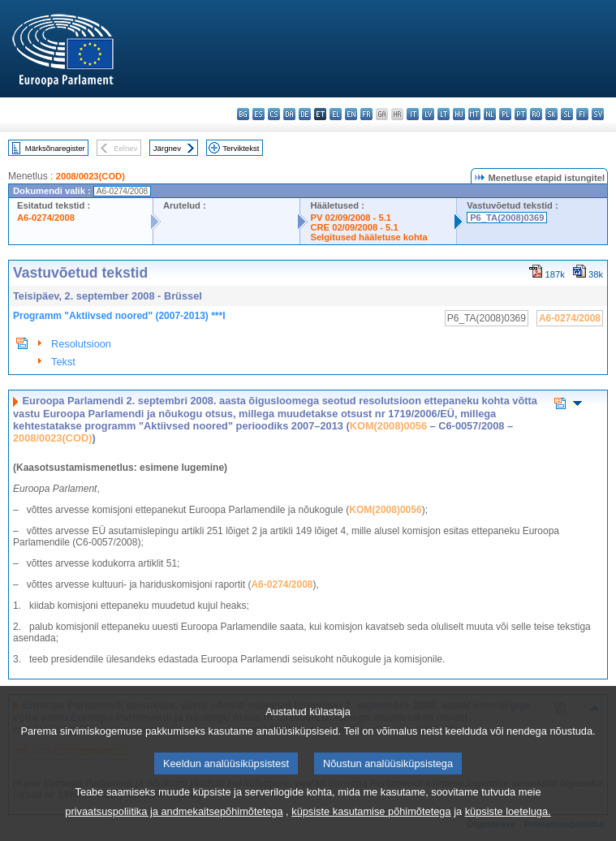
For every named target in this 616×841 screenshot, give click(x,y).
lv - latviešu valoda (428, 114)
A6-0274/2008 (46, 218)
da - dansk (289, 114)
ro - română (536, 114)
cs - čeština (274, 114)
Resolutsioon (81, 344)
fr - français (366, 114)
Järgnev (167, 148)
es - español (258, 114)
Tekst (63, 362)
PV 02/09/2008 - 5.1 (351, 218)
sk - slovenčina (551, 114)
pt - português (521, 114)
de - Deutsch (305, 114)
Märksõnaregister (55, 148)
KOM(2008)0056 (388, 426)
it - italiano (413, 114)
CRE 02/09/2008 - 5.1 (354, 227)
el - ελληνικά (336, 114)
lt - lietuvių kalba (444, 114)
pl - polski (505, 114)
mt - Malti (474, 114)
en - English (351, 114)
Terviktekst (241, 148)
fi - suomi (582, 114)
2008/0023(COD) (90, 176)
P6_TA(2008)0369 (507, 218)
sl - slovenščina (567, 114)
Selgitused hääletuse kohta (368, 237)
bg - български (243, 114)
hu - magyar (459, 114)
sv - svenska (598, 114)
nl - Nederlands (490, 114)
